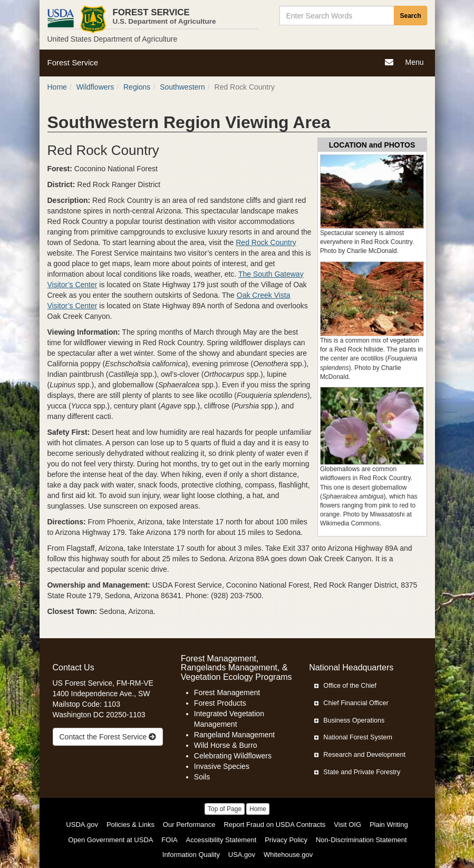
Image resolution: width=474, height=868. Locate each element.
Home (57, 87)
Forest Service (73, 62)
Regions (137, 87)
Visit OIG (347, 825)
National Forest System (353, 737)
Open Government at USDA (110, 840)
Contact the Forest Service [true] (108, 737)
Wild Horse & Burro (226, 745)
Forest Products (220, 703)
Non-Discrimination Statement (361, 840)
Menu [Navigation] (415, 64)
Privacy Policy (286, 840)
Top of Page (225, 809)
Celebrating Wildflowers (233, 756)
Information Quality (191, 855)
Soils (202, 777)
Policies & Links (130, 825)
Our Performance (189, 825)
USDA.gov (82, 825)
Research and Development (360, 755)
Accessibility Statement (221, 840)
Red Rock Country (266, 242)
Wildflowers (95, 87)
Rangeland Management (234, 735)
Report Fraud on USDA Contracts (274, 825)
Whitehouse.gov (288, 855)
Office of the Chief (345, 686)
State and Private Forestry (357, 772)
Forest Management (227, 693)
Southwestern (182, 87)
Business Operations (349, 720)
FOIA (169, 840)
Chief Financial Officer (351, 703)
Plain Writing (389, 825)
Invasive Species (222, 766)
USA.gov (242, 855)
